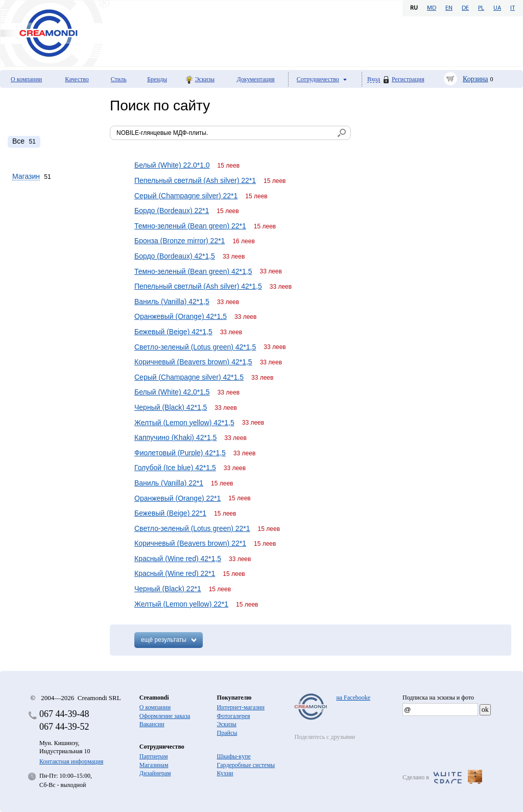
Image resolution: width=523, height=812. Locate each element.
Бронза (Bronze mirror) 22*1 (180, 241)
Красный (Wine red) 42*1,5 (178, 559)
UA (497, 8)
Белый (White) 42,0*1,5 (172, 392)
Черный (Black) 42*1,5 (171, 407)
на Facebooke (353, 698)
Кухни (225, 773)
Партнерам (154, 756)
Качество (77, 79)
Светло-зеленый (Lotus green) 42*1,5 (195, 347)
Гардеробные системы (246, 765)
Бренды (157, 79)
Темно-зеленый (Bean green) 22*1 (190, 226)
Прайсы (227, 733)
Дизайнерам (155, 773)
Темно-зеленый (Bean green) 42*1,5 (193, 271)
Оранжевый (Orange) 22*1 (177, 498)
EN (449, 8)
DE (465, 8)
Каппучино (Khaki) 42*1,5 (175, 437)
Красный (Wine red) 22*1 (175, 573)
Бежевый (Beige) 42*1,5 (173, 332)
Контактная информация (71, 761)
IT (513, 8)
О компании (26, 79)
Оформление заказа (165, 716)
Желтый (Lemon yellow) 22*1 (181, 604)
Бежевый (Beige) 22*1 (170, 513)
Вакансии (152, 724)
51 (24, 141)
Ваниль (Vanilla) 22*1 (169, 483)
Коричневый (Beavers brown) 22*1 (190, 543)
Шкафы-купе (234, 756)
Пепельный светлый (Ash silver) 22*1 (195, 180)
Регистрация (408, 79)
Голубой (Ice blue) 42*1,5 (175, 468)
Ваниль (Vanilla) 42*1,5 (172, 301)
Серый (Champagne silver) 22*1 (186, 196)
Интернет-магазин (241, 707)
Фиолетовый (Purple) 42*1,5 (180, 453)
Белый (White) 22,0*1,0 (172, 165)
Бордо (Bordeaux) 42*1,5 (175, 256)
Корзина (476, 79)
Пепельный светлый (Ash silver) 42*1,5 (198, 286)
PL (481, 8)
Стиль (119, 79)
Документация (256, 79)
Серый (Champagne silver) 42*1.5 (189, 377)
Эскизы (205, 79)
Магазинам (154, 765)
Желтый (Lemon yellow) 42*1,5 (184, 423)
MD (432, 8)
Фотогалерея (234, 716)
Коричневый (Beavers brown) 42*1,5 (193, 362)
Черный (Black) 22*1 (168, 589)
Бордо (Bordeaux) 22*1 (172, 211)
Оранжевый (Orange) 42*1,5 (181, 316)
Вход (374, 79)
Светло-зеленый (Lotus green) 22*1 (192, 528)
